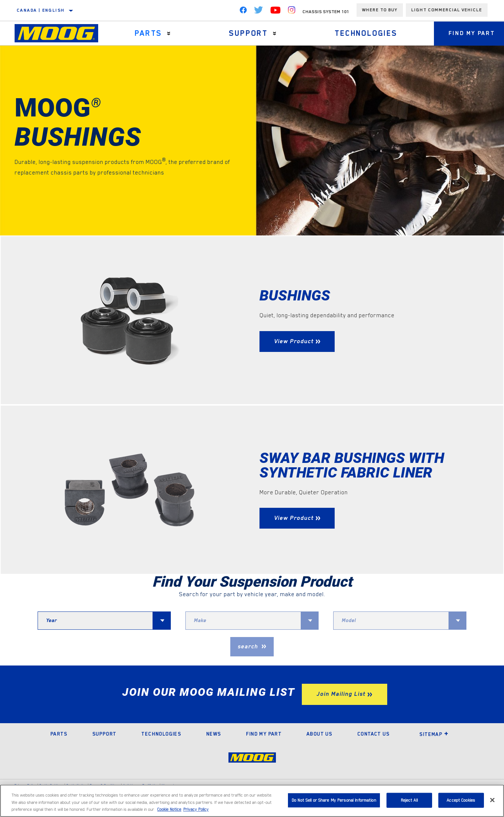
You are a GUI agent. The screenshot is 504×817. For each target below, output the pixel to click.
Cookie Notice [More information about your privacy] (169, 810)
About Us (319, 734)
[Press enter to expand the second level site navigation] (169, 33)
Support (248, 33)
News (214, 734)
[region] (252, 801)
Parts (148, 33)
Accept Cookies (461, 800)
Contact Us (373, 734)
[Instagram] (292, 12)
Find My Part (264, 734)
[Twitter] (259, 12)
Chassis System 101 (326, 12)
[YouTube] (276, 12)
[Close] (492, 800)
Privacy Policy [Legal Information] (196, 810)
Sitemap (434, 734)
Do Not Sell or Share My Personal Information (334, 800)
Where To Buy (380, 10)
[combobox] (95, 621)
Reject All (409, 800)
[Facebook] (243, 12)
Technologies (366, 33)
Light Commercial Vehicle (447, 10)
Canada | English (41, 10)
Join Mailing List (341, 694)
